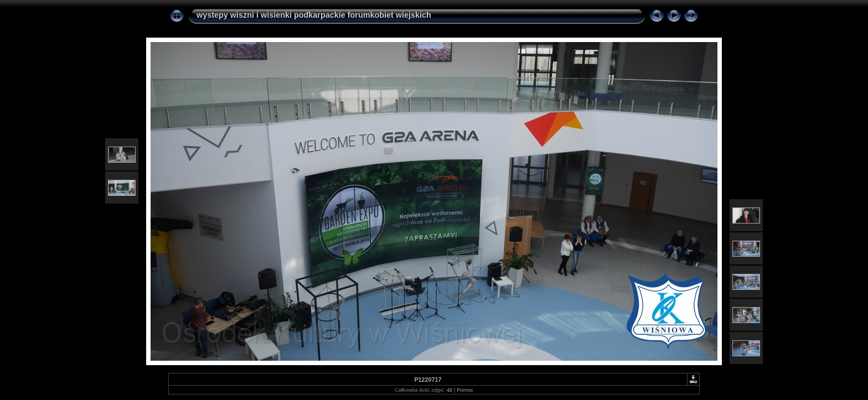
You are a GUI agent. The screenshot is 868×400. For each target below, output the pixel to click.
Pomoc (465, 390)
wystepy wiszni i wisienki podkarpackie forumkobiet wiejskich (314, 15)
